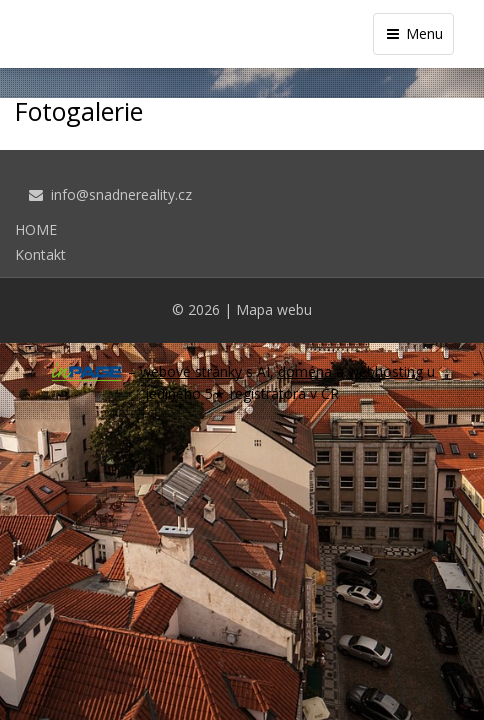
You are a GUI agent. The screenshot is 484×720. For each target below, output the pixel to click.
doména (305, 371)
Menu (413, 33)
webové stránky (191, 371)
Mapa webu (274, 309)
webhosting (385, 371)
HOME (36, 229)
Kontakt (40, 254)
